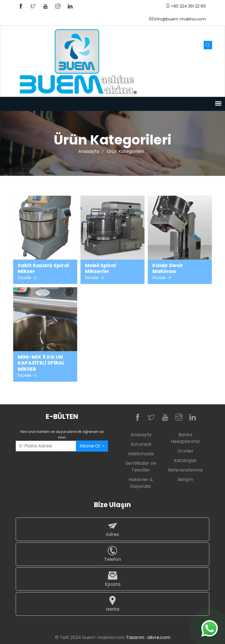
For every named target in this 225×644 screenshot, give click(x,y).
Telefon (112, 554)
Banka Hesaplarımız (185, 438)
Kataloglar (185, 460)
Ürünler (185, 451)
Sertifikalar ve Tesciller (141, 467)
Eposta (112, 579)
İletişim (185, 480)
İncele (27, 278)
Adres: (112, 529)
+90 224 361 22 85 (186, 6)
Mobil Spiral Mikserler (100, 268)
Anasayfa (89, 151)
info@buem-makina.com (178, 19)
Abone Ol (92, 446)
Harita (112, 604)
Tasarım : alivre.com (148, 637)
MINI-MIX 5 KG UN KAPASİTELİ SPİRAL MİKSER (41, 363)
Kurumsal (141, 444)
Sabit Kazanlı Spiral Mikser (43, 268)
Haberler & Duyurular (141, 483)
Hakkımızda (141, 454)
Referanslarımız (185, 470)
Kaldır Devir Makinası (168, 268)
